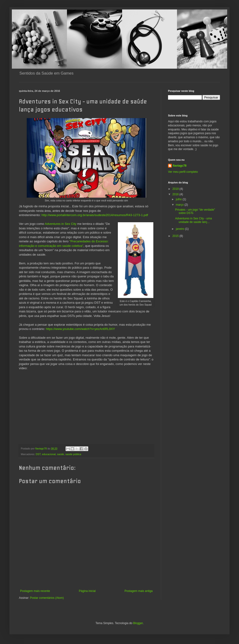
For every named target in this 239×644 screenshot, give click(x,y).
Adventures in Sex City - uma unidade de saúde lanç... (193, 220)
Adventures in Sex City (60, 224)
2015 (176, 236)
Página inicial (87, 591)
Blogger (138, 623)
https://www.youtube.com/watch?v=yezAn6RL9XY (80, 329)
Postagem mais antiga (139, 591)
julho (179, 199)
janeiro (180, 229)
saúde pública (73, 454)
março (180, 205)
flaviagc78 (180, 166)
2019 (176, 189)
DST (38, 454)
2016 (176, 194)
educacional (49, 454)
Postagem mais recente (35, 591)
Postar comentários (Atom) (47, 598)
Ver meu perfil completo (183, 172)
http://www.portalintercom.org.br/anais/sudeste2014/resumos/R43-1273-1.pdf (95, 215)
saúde (60, 454)
